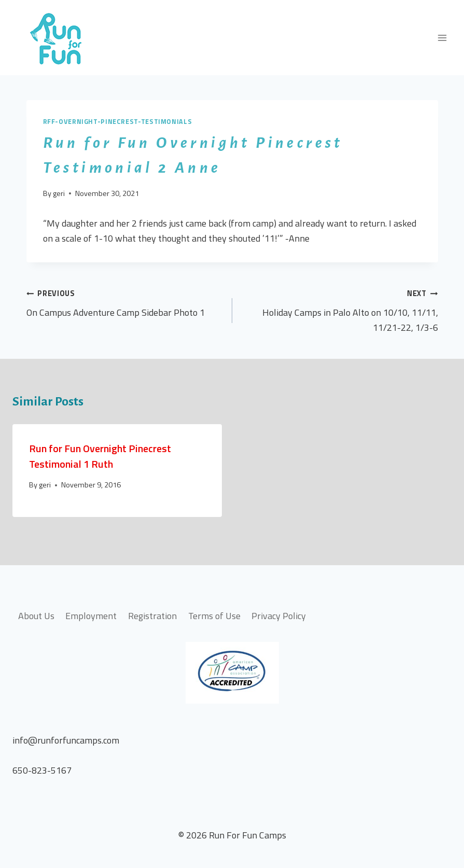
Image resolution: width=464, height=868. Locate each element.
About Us (36, 616)
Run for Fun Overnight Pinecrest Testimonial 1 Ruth (100, 456)
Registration (152, 616)
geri (59, 193)
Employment (91, 616)
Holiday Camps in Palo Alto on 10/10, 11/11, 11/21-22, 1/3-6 (340, 310)
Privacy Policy (279, 616)
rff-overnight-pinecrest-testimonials (118, 122)
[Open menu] (442, 38)
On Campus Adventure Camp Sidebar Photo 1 (125, 303)
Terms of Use (214, 616)
